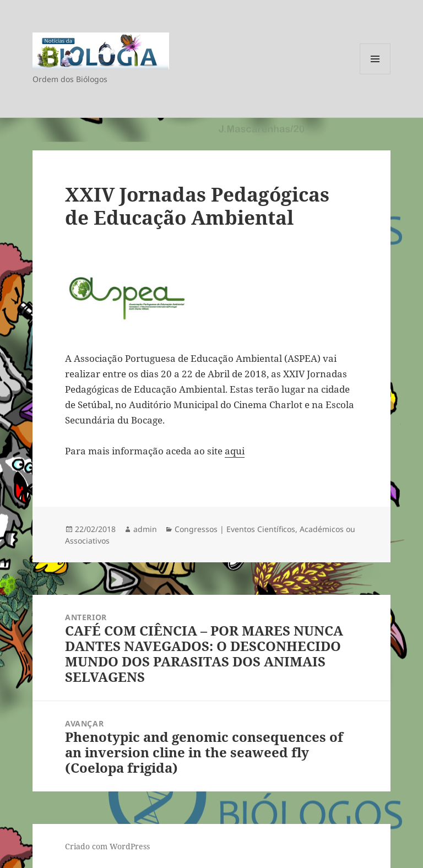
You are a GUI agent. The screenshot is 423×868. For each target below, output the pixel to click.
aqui (235, 451)
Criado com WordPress (107, 846)
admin (145, 529)
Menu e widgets (375, 74)
